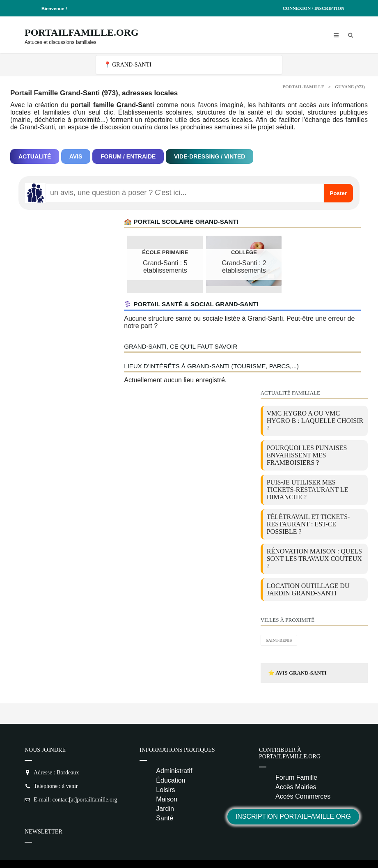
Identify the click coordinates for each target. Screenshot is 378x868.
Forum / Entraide (128, 156)
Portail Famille (303, 87)
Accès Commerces (303, 796)
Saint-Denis (279, 640)
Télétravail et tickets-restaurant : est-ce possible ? (308, 524)
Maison (167, 799)
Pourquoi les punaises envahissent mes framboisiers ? (307, 455)
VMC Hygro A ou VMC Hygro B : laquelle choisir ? (315, 421)
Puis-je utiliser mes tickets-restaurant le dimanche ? (308, 490)
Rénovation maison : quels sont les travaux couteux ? (314, 559)
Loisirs (165, 790)
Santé (165, 818)
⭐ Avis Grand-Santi (297, 673)
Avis (76, 156)
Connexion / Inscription (314, 8)
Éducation (171, 780)
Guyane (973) (350, 87)
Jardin (165, 809)
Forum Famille (296, 777)
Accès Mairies (296, 787)
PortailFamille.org (82, 32)
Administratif (174, 771)
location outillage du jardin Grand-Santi (308, 589)
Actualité (35, 156)
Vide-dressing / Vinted (210, 156)
